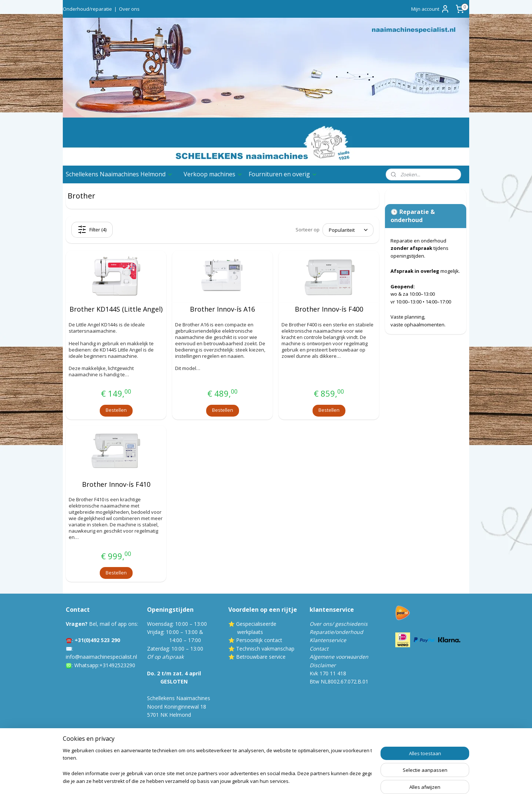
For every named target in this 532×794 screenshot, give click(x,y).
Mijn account (430, 9)
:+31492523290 (117, 665)
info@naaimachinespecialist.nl (101, 657)
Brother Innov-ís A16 (222, 309)
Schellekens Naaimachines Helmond (119, 174)
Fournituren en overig (283, 174)
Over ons (129, 9)
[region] (217, 766)
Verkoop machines (213, 174)
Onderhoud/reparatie (87, 9)
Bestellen (116, 410)
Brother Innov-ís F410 (116, 485)
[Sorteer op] (348, 230)
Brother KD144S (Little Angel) (116, 309)
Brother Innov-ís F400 (329, 309)
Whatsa (83, 665)
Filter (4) (92, 230)
